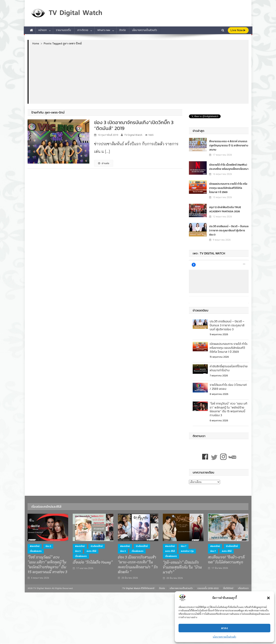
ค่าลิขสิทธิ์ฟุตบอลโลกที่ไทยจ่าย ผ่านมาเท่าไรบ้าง (229, 368)
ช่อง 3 (48, 546)
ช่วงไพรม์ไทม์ (97, 546)
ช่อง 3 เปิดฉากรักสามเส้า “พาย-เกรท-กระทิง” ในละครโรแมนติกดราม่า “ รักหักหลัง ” (138, 565)
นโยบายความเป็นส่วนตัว (224, 637)
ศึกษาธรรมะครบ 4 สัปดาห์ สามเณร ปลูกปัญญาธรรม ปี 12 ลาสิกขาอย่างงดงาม (229, 146)
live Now (238, 30)
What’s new (104, 30)
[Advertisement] (139, 74)
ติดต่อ (123, 30)
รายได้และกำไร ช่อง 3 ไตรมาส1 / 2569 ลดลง (228, 387)
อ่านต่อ (104, 163)
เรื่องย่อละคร (36, 551)
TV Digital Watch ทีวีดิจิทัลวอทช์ (138, 588)
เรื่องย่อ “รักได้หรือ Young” (93, 562)
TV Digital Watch (133, 135)
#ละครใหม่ (35, 546)
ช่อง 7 (184, 546)
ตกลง (225, 628)
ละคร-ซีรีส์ (91, 551)
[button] (268, 598)
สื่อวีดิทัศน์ (228, 588)
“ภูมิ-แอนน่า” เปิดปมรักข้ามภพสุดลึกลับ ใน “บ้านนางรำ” (182, 567)
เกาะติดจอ (83, 30)
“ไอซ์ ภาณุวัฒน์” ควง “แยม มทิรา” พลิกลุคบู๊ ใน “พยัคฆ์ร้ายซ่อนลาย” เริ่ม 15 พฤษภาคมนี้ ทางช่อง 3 (228, 409)
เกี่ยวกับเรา (243, 588)
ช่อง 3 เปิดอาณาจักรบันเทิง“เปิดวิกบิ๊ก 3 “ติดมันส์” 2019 (134, 125)
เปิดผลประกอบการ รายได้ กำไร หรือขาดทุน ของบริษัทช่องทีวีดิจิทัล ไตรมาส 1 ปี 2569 (228, 188)
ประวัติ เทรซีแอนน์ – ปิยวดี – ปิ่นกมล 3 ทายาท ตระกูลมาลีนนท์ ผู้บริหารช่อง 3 (229, 230)
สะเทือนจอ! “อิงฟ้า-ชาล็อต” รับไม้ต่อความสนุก (226, 560)
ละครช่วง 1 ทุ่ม (187, 551)
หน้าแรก (43, 30)
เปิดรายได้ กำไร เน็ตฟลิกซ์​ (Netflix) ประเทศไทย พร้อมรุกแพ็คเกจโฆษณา (229, 167)
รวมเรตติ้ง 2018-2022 (208, 588)
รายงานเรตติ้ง (63, 30)
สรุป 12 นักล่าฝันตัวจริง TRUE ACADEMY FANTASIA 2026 (225, 209)
